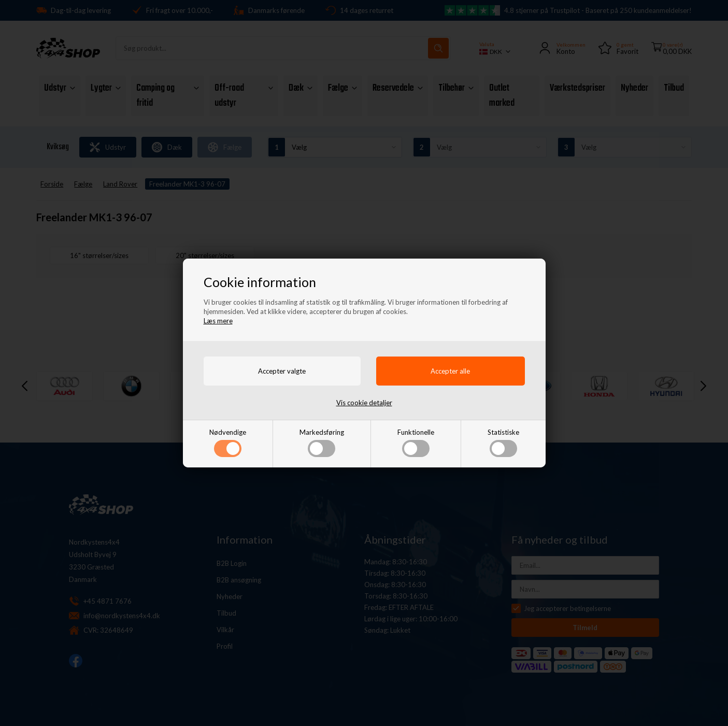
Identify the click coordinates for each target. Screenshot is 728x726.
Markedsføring (322, 443)
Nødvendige (228, 443)
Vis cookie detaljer (364, 403)
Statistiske (503, 443)
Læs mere (218, 321)
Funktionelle (416, 443)
